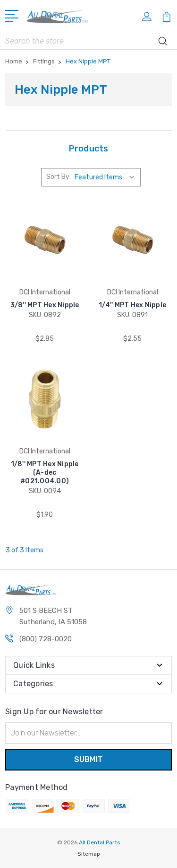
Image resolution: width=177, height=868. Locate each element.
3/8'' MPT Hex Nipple (45, 305)
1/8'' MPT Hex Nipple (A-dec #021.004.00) (45, 473)
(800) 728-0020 (46, 639)
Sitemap (89, 854)
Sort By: (59, 177)
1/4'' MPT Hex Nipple (132, 305)
